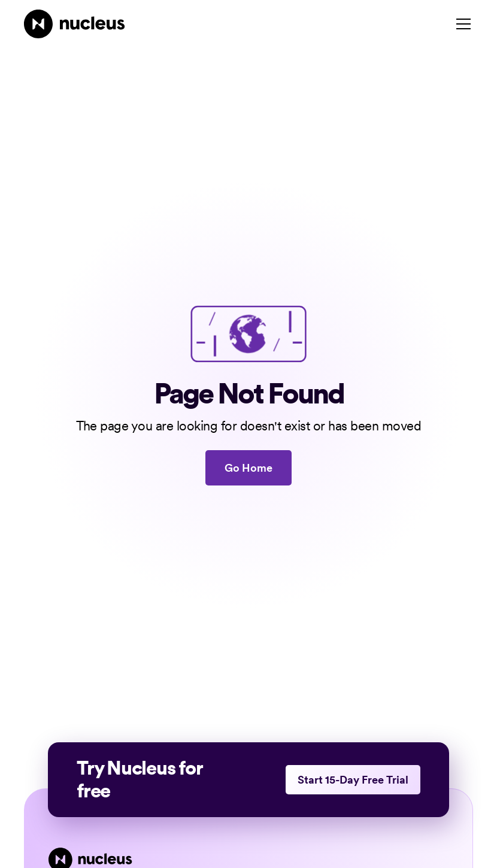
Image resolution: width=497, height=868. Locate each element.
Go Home (249, 468)
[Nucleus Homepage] (75, 24)
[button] (461, 24)
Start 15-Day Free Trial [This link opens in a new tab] (353, 780)
